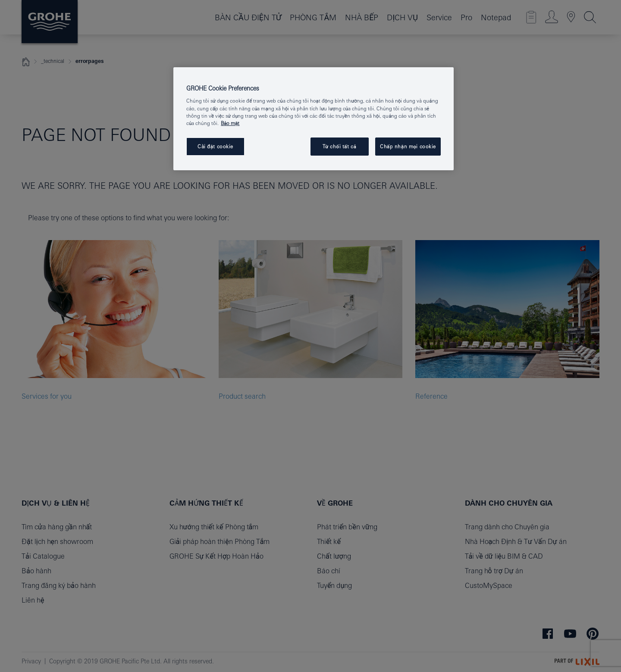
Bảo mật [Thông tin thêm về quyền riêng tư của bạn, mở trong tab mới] (230, 123)
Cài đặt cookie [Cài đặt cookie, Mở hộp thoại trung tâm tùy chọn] (215, 146)
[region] (314, 119)
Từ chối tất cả (340, 146)
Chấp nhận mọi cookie (408, 146)
